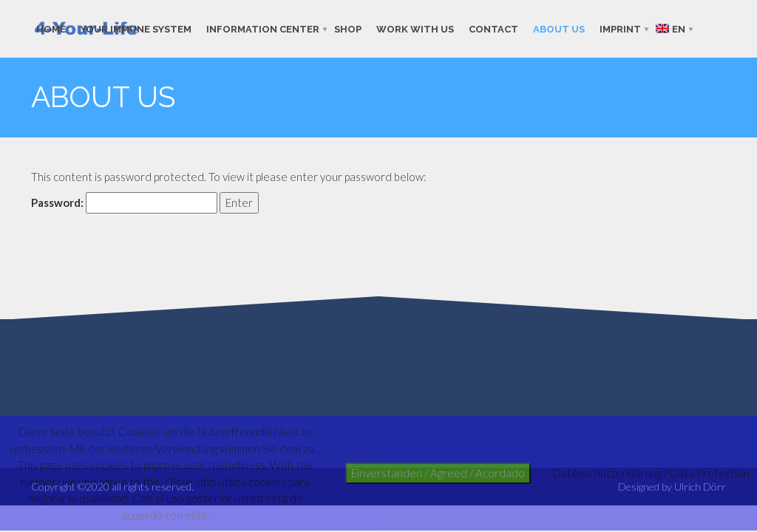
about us (559, 28)
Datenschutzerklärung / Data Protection (651, 473)
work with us (415, 28)
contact (493, 28)
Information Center (263, 28)
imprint (620, 28)
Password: (124, 203)
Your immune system (136, 28)
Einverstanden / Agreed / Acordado (438, 473)
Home (51, 28)
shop (348, 28)
